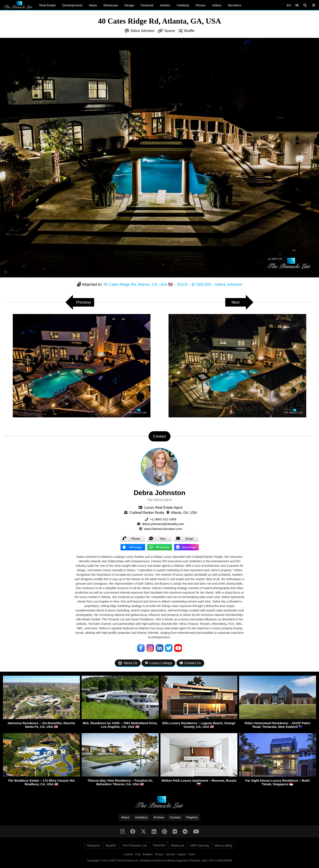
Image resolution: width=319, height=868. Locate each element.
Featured (147, 5)
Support (181, 854)
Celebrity (183, 5)
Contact (175, 817)
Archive (159, 817)
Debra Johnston (142, 31)
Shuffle (189, 31)
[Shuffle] (297, 5)
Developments (72, 5)
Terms (192, 854)
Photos (201, 5)
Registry (192, 817)
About (125, 817)
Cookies (128, 854)
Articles (165, 5)
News (93, 5)
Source (170, 31)
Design (129, 5)
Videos (217, 5)
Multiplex (148, 854)
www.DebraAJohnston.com (163, 529)
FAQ (138, 854)
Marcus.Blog (223, 845)
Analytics (141, 817)
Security (170, 854)
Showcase (111, 5)
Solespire (93, 845)
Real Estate (48, 5)
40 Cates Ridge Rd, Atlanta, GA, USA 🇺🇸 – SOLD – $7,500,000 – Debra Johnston (173, 284)
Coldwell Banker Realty (147, 513)
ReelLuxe (178, 845)
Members (235, 5)
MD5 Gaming (200, 845)
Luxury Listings (158, 663)
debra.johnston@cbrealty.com (163, 524)
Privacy (159, 854)
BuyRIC (111, 845)
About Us (128, 663)
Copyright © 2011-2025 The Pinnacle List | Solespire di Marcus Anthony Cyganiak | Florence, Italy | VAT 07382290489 (160, 860)
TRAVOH (159, 845)
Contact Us (190, 663)
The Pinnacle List (134, 845)
